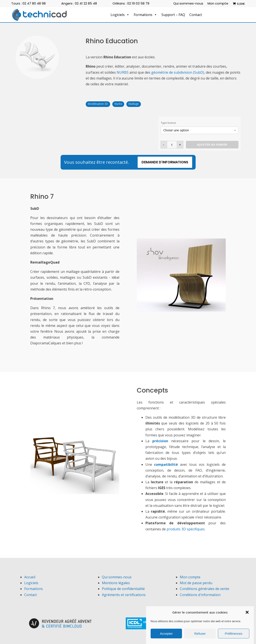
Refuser (200, 634)
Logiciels (120, 15)
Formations (145, 15)
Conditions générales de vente (204, 589)
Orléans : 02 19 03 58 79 (131, 3)
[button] (247, 613)
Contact (196, 15)
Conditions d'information (200, 595)
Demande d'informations (165, 162)
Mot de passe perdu (196, 583)
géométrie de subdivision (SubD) (178, 72)
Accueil (30, 577)
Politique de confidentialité (123, 589)
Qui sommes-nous (188, 3)
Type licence (168, 123)
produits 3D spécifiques (186, 529)
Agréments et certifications (124, 595)
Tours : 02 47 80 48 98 (28, 3)
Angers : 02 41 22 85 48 (79, 3)
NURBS (123, 72)
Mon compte (218, 3)
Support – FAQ (173, 15)
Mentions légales (116, 583)
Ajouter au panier (212, 145)
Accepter (166, 634)
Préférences (234, 634)
